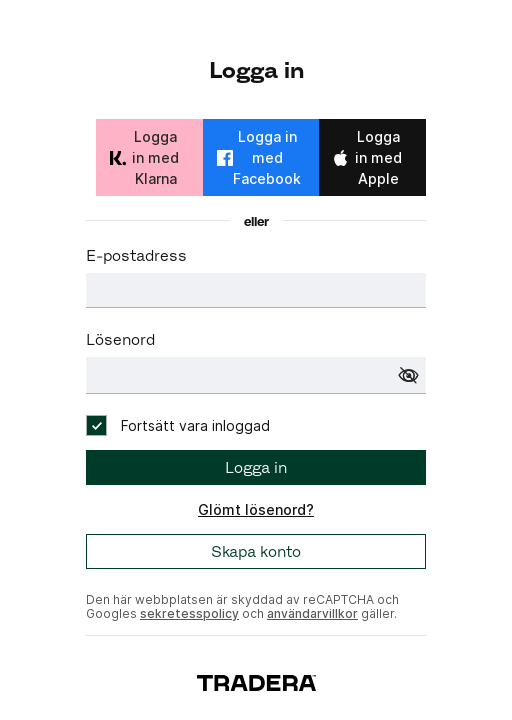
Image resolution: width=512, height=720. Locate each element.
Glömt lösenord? (256, 509)
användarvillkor (312, 613)
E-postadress (136, 255)
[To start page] (256, 681)
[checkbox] (178, 425)
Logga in (256, 467)
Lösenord (120, 339)
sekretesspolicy (189, 613)
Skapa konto (256, 551)
